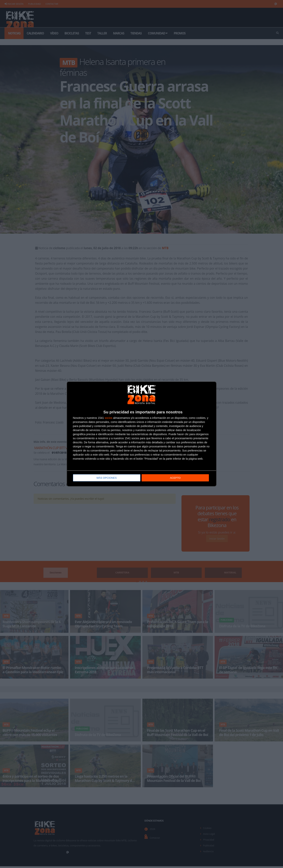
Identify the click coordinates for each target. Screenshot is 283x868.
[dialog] (142, 434)
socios (109, 418)
